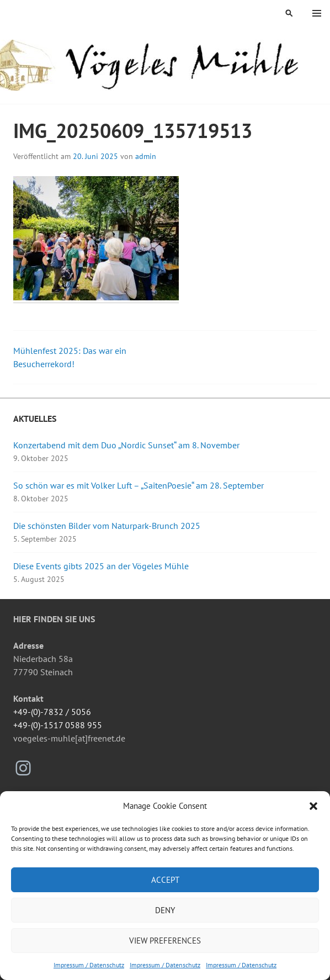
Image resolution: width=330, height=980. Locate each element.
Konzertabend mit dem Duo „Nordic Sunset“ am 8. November (126, 445)
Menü (317, 13)
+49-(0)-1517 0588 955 (58, 725)
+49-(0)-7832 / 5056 (52, 712)
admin (146, 156)
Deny (165, 910)
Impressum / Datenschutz (89, 965)
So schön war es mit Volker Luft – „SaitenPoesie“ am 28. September (139, 485)
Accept (165, 880)
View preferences (165, 941)
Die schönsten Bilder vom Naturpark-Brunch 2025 (107, 526)
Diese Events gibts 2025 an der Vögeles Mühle (101, 566)
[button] (313, 806)
